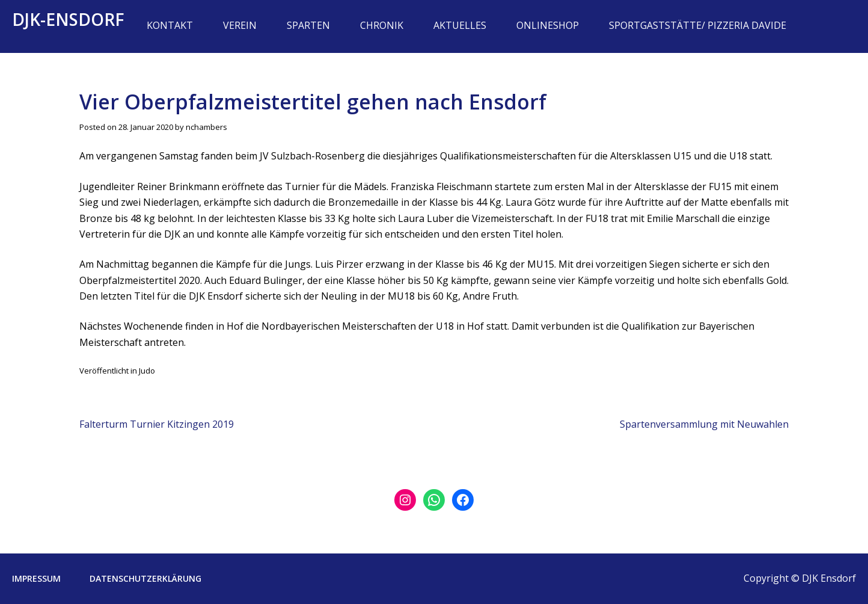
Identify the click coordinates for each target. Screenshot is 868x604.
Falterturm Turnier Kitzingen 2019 (157, 424)
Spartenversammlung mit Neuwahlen (704, 424)
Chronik (382, 25)
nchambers (206, 127)
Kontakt (170, 25)
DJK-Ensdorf (68, 19)
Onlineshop (548, 25)
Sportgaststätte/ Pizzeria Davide (698, 25)
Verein (240, 25)
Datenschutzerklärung (145, 578)
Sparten (308, 25)
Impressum (36, 578)
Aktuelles (460, 25)
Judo (147, 371)
